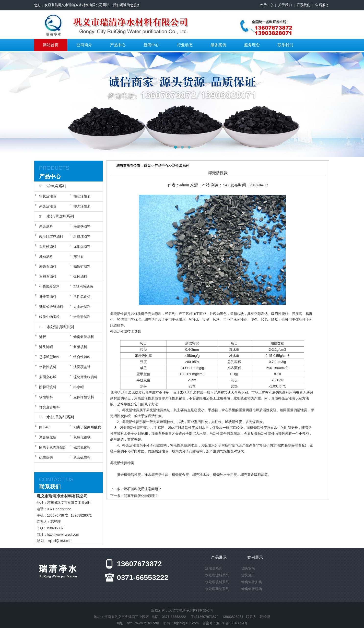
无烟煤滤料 (82, 247)
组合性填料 (82, 357)
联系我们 (304, 5)
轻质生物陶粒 (49, 317)
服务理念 (252, 45)
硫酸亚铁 (46, 457)
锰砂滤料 (80, 277)
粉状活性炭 (48, 196)
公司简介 (84, 45)
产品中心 (266, 5)
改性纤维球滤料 (51, 236)
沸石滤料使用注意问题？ (143, 489)
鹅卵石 (79, 257)
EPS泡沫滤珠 (83, 287)
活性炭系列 (56, 186)
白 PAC (44, 427)
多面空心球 (48, 377)
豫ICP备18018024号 (232, 623)
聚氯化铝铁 (82, 437)
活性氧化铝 (82, 297)
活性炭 (122, 314)
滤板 (43, 337)
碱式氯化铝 (82, 447)
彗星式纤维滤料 (51, 307)
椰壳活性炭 (82, 206)
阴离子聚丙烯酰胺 (53, 447)
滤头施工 (248, 575)
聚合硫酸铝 (82, 457)
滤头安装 (248, 568)
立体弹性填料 (84, 397)
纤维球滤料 (82, 236)
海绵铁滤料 (82, 226)
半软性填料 (48, 367)
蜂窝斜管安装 (252, 582)
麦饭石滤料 (48, 267)
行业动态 (185, 45)
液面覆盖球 (82, 367)
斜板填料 (80, 347)
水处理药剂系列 (60, 417)
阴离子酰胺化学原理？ (141, 496)
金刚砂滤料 (82, 317)
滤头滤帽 (46, 347)
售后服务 (322, 5)
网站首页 (51, 45)
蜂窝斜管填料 (84, 337)
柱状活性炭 (82, 196)
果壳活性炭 (48, 206)
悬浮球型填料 (49, 357)
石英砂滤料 (48, 247)
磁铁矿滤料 (82, 267)
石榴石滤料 (48, 277)
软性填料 (46, 397)
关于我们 (285, 5)
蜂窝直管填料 (49, 407)
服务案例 (218, 45)
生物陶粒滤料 (49, 287)
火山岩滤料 (82, 307)
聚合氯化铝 (48, 437)
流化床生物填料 (85, 377)
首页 (147, 166)
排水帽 (79, 387)
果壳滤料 (46, 226)
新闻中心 (151, 45)
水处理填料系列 (60, 327)
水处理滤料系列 (60, 216)
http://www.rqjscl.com (63, 534)
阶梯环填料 (48, 387)
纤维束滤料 (48, 297)
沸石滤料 (46, 257)
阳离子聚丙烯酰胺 (87, 427)
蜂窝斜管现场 (252, 589)
